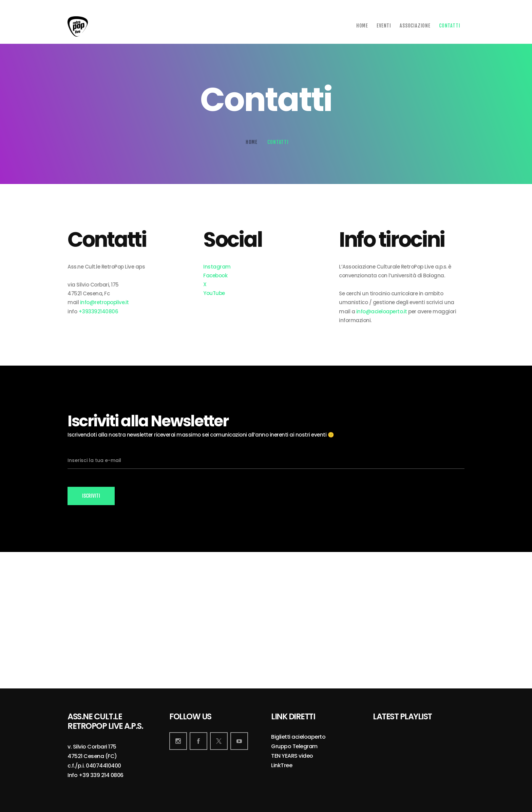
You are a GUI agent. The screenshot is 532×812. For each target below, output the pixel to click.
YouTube (214, 293)
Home (252, 142)
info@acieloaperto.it (382, 311)
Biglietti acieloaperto (298, 737)
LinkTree (282, 766)
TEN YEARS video (292, 756)
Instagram (217, 267)
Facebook (215, 275)
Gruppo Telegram (294, 747)
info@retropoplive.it (104, 302)
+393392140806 (98, 311)
